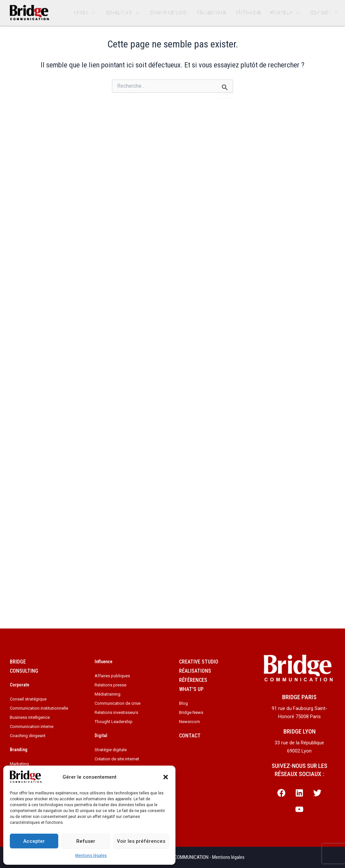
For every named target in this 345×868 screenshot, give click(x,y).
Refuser (86, 841)
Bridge (84, 13)
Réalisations (211, 13)
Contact (324, 13)
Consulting (123, 13)
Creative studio (168, 13)
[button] (166, 777)
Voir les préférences (141, 841)
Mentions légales (91, 856)
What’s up (285, 13)
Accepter (34, 841)
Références (248, 13)
